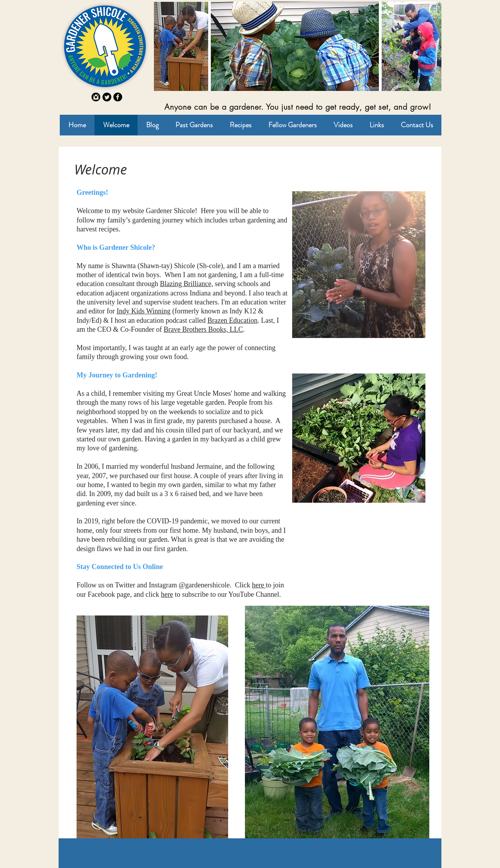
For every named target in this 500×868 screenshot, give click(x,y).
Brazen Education (232, 320)
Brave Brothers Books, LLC (203, 329)
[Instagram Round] (96, 97)
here (259, 585)
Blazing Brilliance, (186, 284)
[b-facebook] (118, 97)
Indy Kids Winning (143, 311)
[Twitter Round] (107, 97)
